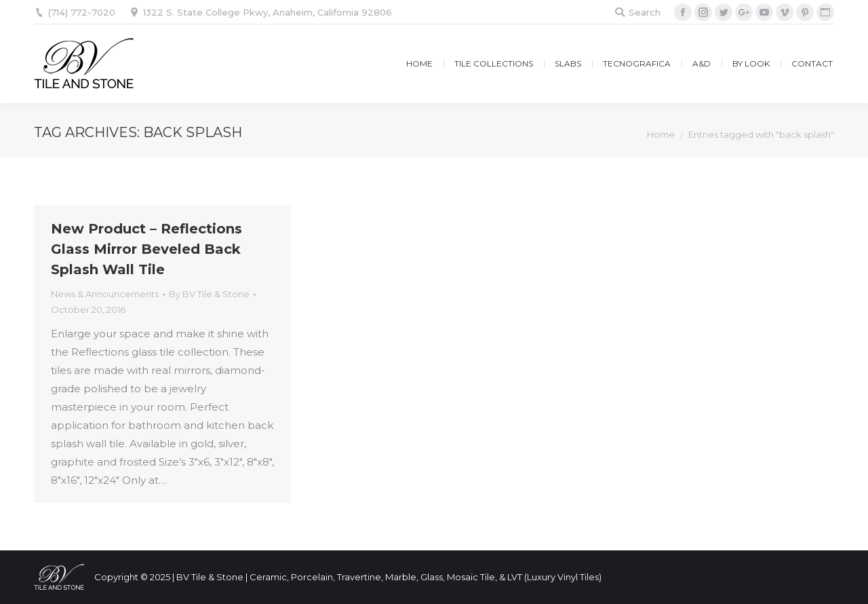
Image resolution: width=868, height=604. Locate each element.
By (209, 294)
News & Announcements (105, 294)
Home (661, 134)
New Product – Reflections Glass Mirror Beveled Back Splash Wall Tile (146, 249)
